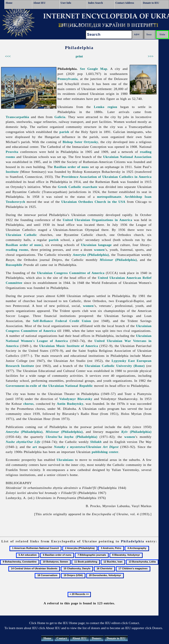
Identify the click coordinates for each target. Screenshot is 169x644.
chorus (28, 404)
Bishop (68, 142)
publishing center (105, 452)
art (35, 447)
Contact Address (125, 3)
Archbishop (133, 197)
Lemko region (106, 107)
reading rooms (17, 250)
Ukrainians (65, 460)
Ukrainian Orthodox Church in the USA (93, 202)
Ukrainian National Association (127, 157)
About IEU (39, 3)
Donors (97, 638)
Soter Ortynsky (86, 142)
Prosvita (12, 152)
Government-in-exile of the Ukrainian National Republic (49, 386)
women (99, 250)
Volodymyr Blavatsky (76, 399)
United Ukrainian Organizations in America (98, 220)
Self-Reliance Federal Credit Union (62, 321)
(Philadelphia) (91, 255)
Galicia (60, 117)
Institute (12, 172)
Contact (62, 638)
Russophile (14, 265)
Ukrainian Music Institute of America (69, 346)
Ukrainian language (96, 245)
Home (9, 3)
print (79, 56)
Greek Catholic (69, 187)
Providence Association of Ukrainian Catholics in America (107, 177)
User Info (66, 3)
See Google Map (93, 69)
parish (64, 132)
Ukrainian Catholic (21, 235)
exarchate (90, 187)
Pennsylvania (68, 79)
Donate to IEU (151, 3)
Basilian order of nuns (71, 167)
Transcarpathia (17, 117)
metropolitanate (109, 197)
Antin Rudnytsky (70, 404)
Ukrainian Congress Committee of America (71, 273)
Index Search (95, 3)
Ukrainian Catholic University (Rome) (115, 366)
